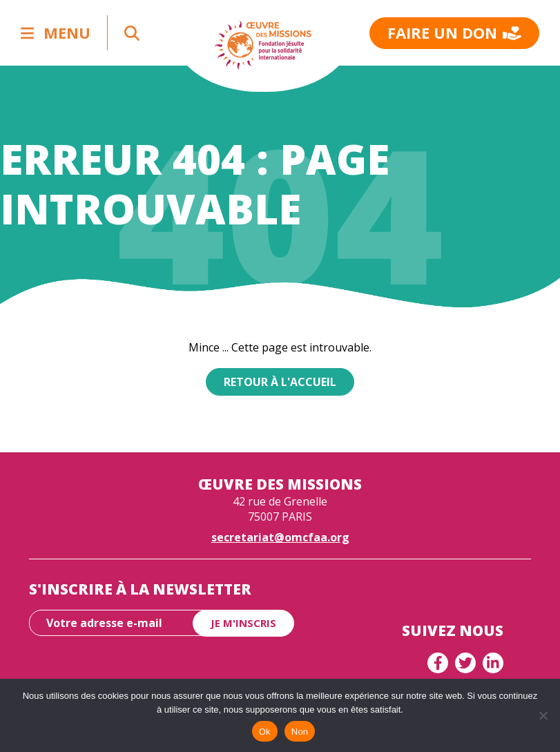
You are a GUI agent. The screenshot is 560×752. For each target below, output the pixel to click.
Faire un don (454, 32)
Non (300, 732)
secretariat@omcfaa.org (280, 537)
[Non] (543, 715)
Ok (265, 732)
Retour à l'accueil (280, 382)
